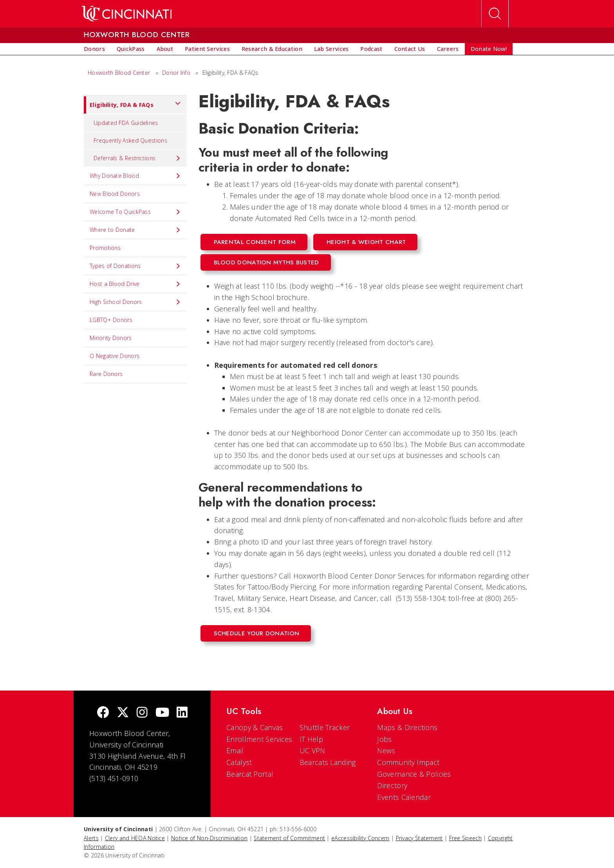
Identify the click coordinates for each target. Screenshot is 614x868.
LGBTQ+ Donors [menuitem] (111, 320)
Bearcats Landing (328, 762)
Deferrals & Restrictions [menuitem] (137, 158)
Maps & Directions (407, 727)
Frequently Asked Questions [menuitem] (130, 140)
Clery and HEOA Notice (135, 838)
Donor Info (176, 73)
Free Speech (465, 838)
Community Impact (408, 762)
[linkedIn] (182, 713)
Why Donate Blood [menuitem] (135, 176)
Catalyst (239, 762)
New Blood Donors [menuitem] (115, 194)
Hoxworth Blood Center (119, 73)
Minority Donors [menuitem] (111, 338)
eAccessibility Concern (360, 838)
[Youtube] (162, 713)
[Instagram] (142, 713)
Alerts (91, 838)
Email (235, 750)
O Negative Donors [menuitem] (115, 356)
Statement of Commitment (289, 838)
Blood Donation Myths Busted (266, 262)
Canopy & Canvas (255, 727)
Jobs (384, 739)
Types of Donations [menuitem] (135, 266)
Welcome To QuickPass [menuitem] (135, 212)
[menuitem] (94, 49)
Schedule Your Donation (257, 633)
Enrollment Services (259, 739)
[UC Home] (127, 14)
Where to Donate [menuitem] (135, 230)
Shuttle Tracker (325, 727)
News (386, 750)
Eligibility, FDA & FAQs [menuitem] (132, 105)
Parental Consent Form (255, 242)
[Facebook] (103, 713)
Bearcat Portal (250, 774)
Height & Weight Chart (366, 242)
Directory (392, 785)
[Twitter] (123, 713)
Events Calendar (404, 797)
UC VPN (312, 750)
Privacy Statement (419, 838)
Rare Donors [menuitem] (106, 374)
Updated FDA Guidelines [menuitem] (126, 123)
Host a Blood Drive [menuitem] (135, 284)
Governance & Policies (414, 774)
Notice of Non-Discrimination (209, 838)
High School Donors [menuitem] (135, 302)
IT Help (311, 739)
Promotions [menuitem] (105, 248)
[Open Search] (495, 14)
